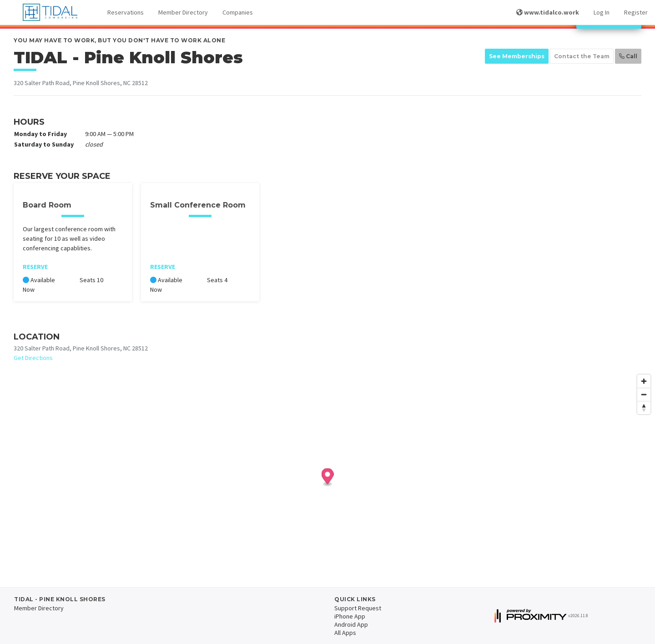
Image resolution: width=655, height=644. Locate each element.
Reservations (126, 12)
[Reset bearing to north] (644, 408)
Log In (602, 12)
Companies (238, 12)
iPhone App (350, 616)
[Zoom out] (644, 394)
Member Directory (183, 12)
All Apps (345, 633)
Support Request (358, 608)
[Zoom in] (644, 381)
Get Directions (33, 358)
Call (628, 56)
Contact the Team (582, 56)
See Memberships (517, 56)
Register (636, 12)
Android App (351, 624)
